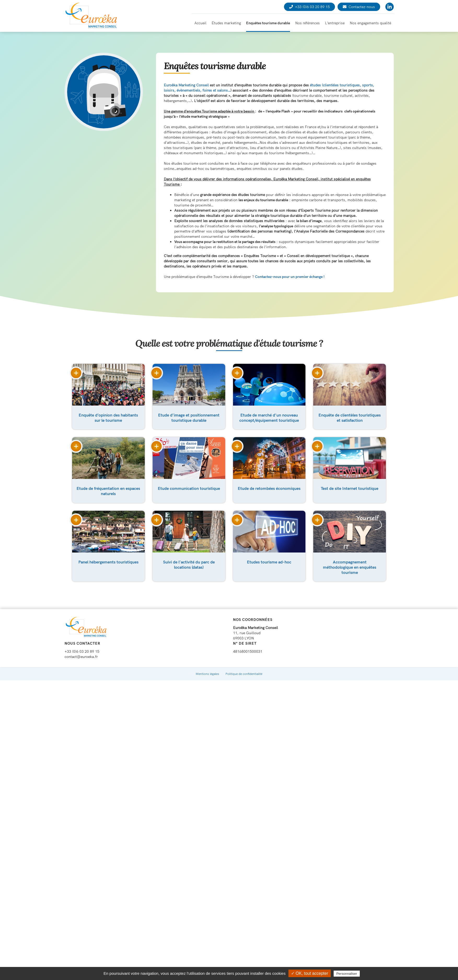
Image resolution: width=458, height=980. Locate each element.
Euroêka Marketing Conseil (186, 85)
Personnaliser (347, 974)
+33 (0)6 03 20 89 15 (309, 7)
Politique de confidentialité (244, 669)
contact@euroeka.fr (81, 651)
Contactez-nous (359, 7)
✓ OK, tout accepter (310, 973)
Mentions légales (207, 669)
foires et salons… (216, 90)
